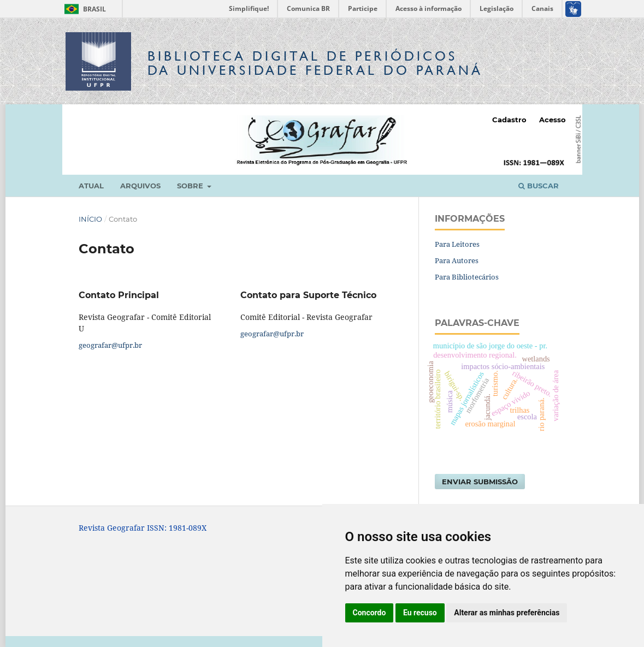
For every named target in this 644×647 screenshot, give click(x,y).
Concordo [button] (370, 613)
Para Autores (457, 260)
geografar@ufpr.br (110, 345)
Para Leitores (457, 244)
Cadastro (509, 120)
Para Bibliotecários (467, 277)
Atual (91, 186)
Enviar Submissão (480, 482)
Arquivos (140, 186)
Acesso (553, 120)
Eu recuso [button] (420, 613)
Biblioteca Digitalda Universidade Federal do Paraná (315, 63)
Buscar (539, 186)
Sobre (191, 186)
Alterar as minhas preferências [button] (507, 613)
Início (90, 219)
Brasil (83, 9)
